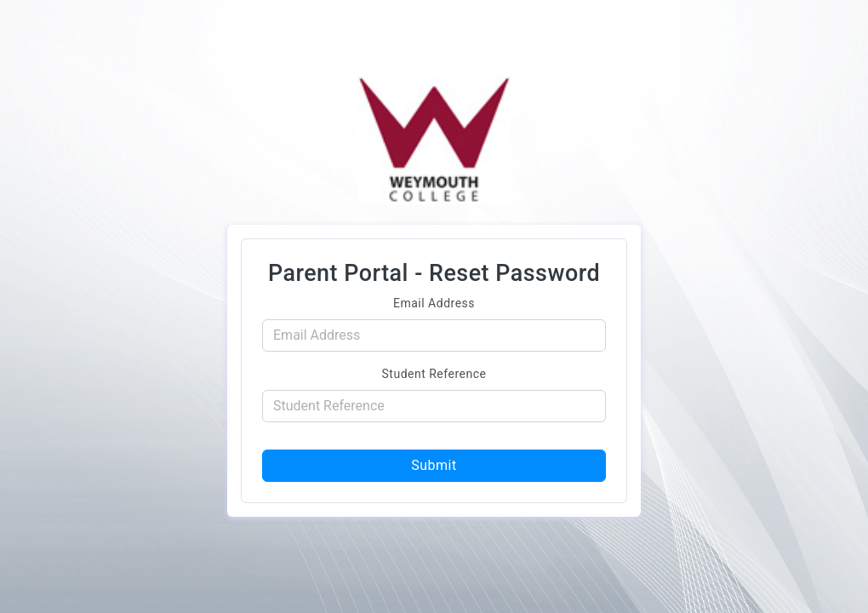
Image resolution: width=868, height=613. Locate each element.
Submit (434, 465)
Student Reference (434, 374)
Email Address (434, 303)
